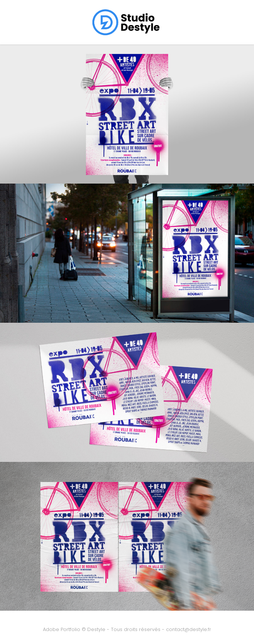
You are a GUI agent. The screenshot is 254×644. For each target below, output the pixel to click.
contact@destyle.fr (189, 630)
